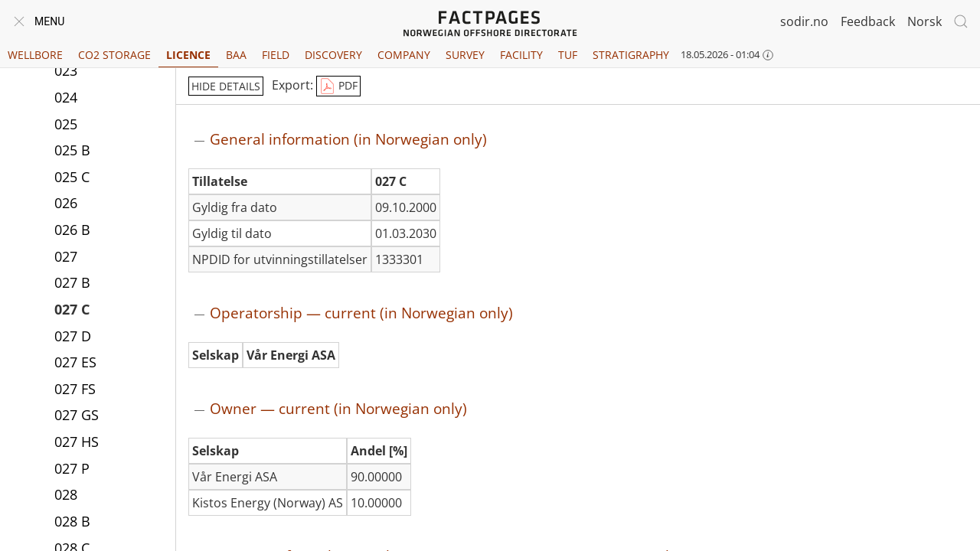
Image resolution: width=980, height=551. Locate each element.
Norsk (924, 21)
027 (66, 256)
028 (66, 494)
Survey (465, 55)
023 (66, 70)
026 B (72, 230)
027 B (72, 282)
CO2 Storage (114, 55)
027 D (73, 336)
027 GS (77, 415)
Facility (521, 55)
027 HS (77, 442)
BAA (236, 55)
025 (66, 124)
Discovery (333, 55)
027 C (72, 309)
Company (404, 55)
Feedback (868, 21)
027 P (72, 468)
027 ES (75, 362)
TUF (568, 55)
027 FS (75, 389)
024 (66, 97)
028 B (72, 521)
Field (276, 55)
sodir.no (804, 21)
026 (66, 203)
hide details (226, 86)
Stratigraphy (631, 55)
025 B (72, 150)
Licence (188, 55)
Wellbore (35, 55)
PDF (338, 86)
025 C (72, 177)
